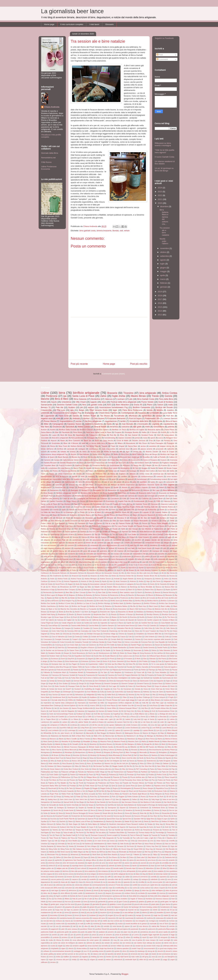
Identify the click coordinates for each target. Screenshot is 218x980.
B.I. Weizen (53, 587)
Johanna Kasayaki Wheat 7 (128, 708)
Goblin (103, 686)
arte (87, 540)
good (114, 479)
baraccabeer (169, 435)
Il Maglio (148, 465)
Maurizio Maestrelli (148, 515)
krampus (156, 551)
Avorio (152, 584)
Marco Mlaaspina (99, 739)
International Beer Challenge (51, 706)
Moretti (99, 752)
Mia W (46, 747)
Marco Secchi (112, 739)
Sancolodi (70, 427)
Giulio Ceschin (60, 686)
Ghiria (111, 681)
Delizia (154, 650)
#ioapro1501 (160, 562)
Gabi (103, 678)
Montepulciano (80, 752)
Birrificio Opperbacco (134, 603)
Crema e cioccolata (131, 642)
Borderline (96, 399)
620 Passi (90, 485)
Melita (139, 744)
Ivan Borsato (128, 424)
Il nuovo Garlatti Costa (164, 157)
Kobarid (44, 714)
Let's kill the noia (95, 725)
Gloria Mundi (94, 686)
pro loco (116, 556)
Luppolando (49, 416)
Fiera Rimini (78, 432)
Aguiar (160, 568)
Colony (125, 460)
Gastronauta (166, 678)
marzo (163, 279)
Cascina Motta (93, 626)
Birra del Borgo (151, 454)
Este (160, 661)
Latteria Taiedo (83, 722)
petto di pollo (49, 556)
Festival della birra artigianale (124, 402)
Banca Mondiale (146, 587)
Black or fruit (53, 609)
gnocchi (105, 479)
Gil (174, 681)
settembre (165, 256)
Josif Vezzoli (53, 711)
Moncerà (143, 750)
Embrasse (85, 661)
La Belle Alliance (139, 714)
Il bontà (55, 509)
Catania (46, 628)
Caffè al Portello (159, 457)
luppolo (94, 402)
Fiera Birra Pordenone (132, 410)
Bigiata (50, 598)
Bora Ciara (122, 493)
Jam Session (64, 708)
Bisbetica (108, 606)
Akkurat (52, 570)
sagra (161, 482)
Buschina (133, 617)
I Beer (125, 697)
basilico (128, 540)
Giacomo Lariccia (168, 504)
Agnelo (123, 568)
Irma (138, 706)
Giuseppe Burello (131, 432)
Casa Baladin (166, 623)
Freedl (120, 675)
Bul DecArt (123, 617)
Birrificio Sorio (64, 606)
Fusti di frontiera (65, 465)
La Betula (151, 714)
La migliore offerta (88, 719)
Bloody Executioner (120, 609)
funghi (157, 548)
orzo (99, 482)
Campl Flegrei (46, 623)
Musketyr (93, 755)
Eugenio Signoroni (171, 661)
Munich (85, 755)
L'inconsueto (143, 424)
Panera (71, 523)
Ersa (151, 440)
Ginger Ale (52, 684)
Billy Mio (64, 598)
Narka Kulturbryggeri (168, 755)
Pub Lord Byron (158, 526)
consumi (160, 476)
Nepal (172, 518)
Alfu (123, 573)
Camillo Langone (153, 620)
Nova (70, 435)
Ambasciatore (46, 487)
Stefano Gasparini (84, 534)
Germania (89, 681)
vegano (172, 559)
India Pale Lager (158, 703)
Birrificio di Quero (48, 457)
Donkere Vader (55, 656)
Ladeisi (128, 719)
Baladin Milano (112, 587)
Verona (75, 537)
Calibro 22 (173, 457)
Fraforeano (45, 675)
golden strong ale (60, 551)
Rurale (115, 529)
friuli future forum (145, 548)
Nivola (45, 761)
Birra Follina (137, 454)
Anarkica (163, 576)
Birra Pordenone (122, 598)
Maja (162, 733)
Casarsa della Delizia (78, 626)
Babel (162, 487)
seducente (170, 482)
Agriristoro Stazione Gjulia (149, 485)
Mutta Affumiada (114, 755)
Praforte (95, 526)
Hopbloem (93, 697)
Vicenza (88, 474)
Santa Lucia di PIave (83, 396)
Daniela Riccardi (50, 463)
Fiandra (76, 670)
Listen (75, 728)
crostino (77, 479)
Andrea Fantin (63, 579)
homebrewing (110, 438)
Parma (99, 523)
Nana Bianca (144, 755)
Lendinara (74, 725)
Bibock (151, 595)
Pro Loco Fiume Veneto (124, 526)
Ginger (43, 684)
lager (115, 410)
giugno (163, 268)
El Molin (138, 659)
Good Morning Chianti (144, 686)
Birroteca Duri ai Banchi (90, 493)
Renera (52, 529)
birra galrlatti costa (88, 231)
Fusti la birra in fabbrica (91, 678)
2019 (160, 292)
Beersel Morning (169, 593)
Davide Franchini (56, 501)
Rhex (122, 435)
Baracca (159, 587)
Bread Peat (48, 496)
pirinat (137, 438)
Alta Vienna (171, 573)
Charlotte (161, 496)
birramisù (114, 427)
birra (62, 393)
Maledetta (65, 736)
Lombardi (119, 728)
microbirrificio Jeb (103, 554)
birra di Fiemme (62, 476)
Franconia (101, 675)
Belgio (82, 410)
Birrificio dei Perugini (79, 606)
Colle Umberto (150, 637)
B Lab (43, 587)
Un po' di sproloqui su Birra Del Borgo (164, 169)
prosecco (138, 556)
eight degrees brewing (52, 548)
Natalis (153, 518)
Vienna (84, 537)
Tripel (113, 446)
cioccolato (45, 438)
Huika (109, 697)
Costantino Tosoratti (81, 642)
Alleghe (156, 573)
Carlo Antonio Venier (71, 460)
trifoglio (148, 559)
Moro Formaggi (131, 752)
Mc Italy (84, 744)
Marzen (111, 443)
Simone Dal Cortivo (147, 471)
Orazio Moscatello (141, 521)
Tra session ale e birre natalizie (165, 231)
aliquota (47, 540)
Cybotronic (92, 645)
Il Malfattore (80, 700)
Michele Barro (56, 747)
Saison (160, 405)
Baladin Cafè (99, 587)
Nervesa (44, 521)
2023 (160, 192)
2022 (160, 195)
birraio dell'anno (47, 449)
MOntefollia (47, 733)
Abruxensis (52, 568)
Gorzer (60, 689)
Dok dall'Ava (158, 653)
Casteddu (153, 626)
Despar (66, 653)
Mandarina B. (131, 736)
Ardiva (141, 581)
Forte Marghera (116, 672)
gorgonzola (75, 551)
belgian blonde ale (152, 540)
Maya (65, 744)
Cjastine (171, 496)
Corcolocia (115, 498)
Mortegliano (163, 752)
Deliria (146, 650)
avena (107, 540)
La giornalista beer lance (72, 11)
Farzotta (130, 667)
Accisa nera (95, 452)
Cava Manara (57, 628)
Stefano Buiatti (89, 416)
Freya (107, 504)
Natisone (44, 758)
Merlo (157, 744)
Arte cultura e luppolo (139, 487)
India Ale (145, 703)
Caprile (129, 623)
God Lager (113, 686)
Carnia (96, 460)
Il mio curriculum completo (72, 24)
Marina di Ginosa (171, 739)
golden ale (45, 551)
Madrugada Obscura (132, 733)
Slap (45, 534)
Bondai (116, 231)
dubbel (174, 545)
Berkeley (89, 595)
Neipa (92, 758)
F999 (158, 501)
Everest (83, 664)
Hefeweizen (79, 695)
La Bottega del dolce (165, 714)
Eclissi (132, 463)
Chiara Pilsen (169, 430)
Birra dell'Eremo (53, 601)
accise (79, 421)
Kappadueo (92, 711)
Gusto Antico (119, 692)
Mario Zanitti (48, 742)
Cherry (137, 631)
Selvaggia (115, 532)
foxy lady (131, 548)
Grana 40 (138, 405)
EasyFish (71, 659)
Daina (126, 645)
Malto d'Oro (98, 736)
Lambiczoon (45, 722)
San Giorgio (133, 529)
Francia (80, 675)
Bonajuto (53, 612)
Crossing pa (59, 645)
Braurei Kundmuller (84, 615)
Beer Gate (102, 593)
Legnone (156, 424)
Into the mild (83, 706)
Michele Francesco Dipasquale (75, 747)
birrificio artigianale (86, 393)
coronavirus (93, 449)
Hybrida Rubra (167, 507)
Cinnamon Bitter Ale (154, 634)
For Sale (104, 672)
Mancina (120, 736)
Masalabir (87, 742)
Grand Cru (78, 507)
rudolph (50, 559)
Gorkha (43, 689)
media (81, 554)
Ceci (112, 628)
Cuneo (83, 645)
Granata (137, 689)
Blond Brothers (109, 493)
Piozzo (82, 471)
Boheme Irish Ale (161, 609)
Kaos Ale (105, 509)
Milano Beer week (110, 468)
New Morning (56, 521)
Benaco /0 (86, 490)
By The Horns (170, 617)
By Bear (159, 617)
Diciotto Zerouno (139, 440)
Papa (91, 523)
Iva (176, 706)
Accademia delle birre (139, 421)
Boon (97, 440)
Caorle (95, 623)
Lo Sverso (109, 728)
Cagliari (69, 620)
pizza (127, 482)
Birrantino (90, 601)
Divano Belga (132, 653)
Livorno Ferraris (97, 728)
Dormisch (112, 463)
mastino (170, 410)
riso (42, 559)
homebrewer (142, 479)
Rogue (106, 529)
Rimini (44, 402)
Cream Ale (134, 498)
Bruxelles (146, 457)
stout (104, 402)
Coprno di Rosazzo (88, 639)
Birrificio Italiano (103, 430)
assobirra (153, 446)
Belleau (81, 595)
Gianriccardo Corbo (147, 681)
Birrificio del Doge (167, 454)
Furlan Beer (75, 678)
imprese (120, 551)
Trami (43, 474)
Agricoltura (132, 568)
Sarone (76, 416)
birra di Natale (100, 427)
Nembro (163, 518)
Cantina (87, 623)
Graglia (98, 689)
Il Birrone (75, 443)
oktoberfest (90, 482)
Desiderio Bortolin (55, 653)
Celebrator (138, 628)
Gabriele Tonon (141, 504)
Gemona (154, 504)
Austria (53, 430)
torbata (63, 452)
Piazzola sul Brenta (69, 471)
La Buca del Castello (57, 717)
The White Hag (92, 446)
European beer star (59, 664)
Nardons (154, 755)
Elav (57, 432)
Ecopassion (81, 659)
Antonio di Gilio (87, 581)
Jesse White (100, 708)
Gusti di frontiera (166, 402)
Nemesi (99, 758)
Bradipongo (90, 413)
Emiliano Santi (143, 463)
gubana (122, 479)
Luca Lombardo (53, 730)
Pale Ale (59, 407)
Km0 (154, 711)
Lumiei (110, 730)
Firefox (143, 670)
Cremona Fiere (146, 642)
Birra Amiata (87, 598)
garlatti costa (97, 405)
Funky (59, 678)
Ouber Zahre (46, 523)
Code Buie (138, 637)
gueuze (131, 479)
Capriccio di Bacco (117, 623)
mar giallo (137, 427)
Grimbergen (67, 692)
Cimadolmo (140, 634)
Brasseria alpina (154, 430)
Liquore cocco (52, 728)
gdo (165, 548)
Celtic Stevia (170, 628)
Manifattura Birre (162, 736)
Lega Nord (171, 722)
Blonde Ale (76, 457)
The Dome (105, 534)
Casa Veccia (108, 440)
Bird (79, 598)
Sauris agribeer (71, 532)
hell (112, 551)
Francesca (55, 675)
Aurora (73, 454)
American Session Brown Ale (147, 576)
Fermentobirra (156, 667)
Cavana (95, 628)
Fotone (172, 672)
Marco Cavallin (72, 739)
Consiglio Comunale (62, 639)
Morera (91, 752)
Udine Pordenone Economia (49, 168)
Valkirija (57, 537)
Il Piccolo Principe (111, 700)
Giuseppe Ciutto (74, 686)
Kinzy (139, 711)
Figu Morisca (65, 504)
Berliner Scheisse (101, 595)
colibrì (62, 545)
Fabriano (155, 463)
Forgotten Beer (50, 465)
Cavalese (77, 628)
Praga (104, 435)
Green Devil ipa (157, 689)
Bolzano (44, 612)
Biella (116, 454)
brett (83, 476)
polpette (84, 556)
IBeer (65, 443)
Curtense (145, 498)
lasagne (166, 551)
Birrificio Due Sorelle (48, 603)
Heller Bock (111, 695)
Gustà (129, 692)
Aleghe (163, 570)
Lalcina (172, 719)
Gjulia (109, 424)
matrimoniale (70, 482)
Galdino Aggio (136, 678)
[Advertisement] (109, 338)
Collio (167, 637)
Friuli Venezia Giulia (98, 410)
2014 (160, 311)
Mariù (57, 742)
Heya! (148, 695)
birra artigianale (148, 393)
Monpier (110, 518)
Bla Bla (133, 606)
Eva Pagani (73, 664)
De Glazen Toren (73, 650)
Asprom (54, 440)
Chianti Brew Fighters (108, 413)
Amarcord (75, 576)
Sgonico (125, 532)
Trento (52, 474)
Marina (160, 739)
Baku (89, 587)
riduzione (171, 556)
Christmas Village (109, 634)
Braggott (94, 612)
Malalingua (171, 733)
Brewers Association (64, 496)
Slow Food (63, 446)
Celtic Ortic (159, 628)
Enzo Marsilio (131, 661)
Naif (135, 755)
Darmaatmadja (72, 648)
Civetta (77, 637)
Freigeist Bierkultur (131, 675)
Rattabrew (101, 471)
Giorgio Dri (83, 684)
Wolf (159, 435)
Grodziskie (56, 443)
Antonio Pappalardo (71, 581)
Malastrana (55, 736)
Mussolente (131, 443)
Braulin (71, 615)
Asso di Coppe (168, 452)
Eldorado (152, 659)
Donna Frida (67, 656)
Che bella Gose (126, 631)
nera (80, 482)
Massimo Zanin (133, 742)
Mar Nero (45, 427)
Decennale (137, 650)
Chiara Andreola (52, 107)
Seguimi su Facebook (164, 38)
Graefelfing (88, 689)
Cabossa (60, 620)
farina (103, 548)
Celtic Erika (148, 628)
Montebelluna (57, 752)
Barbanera (54, 490)
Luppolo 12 (147, 512)
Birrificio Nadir (118, 603)
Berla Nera (124, 490)
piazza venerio (146, 449)
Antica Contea (170, 393)
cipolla (175, 543)
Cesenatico (85, 631)
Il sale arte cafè (143, 700)
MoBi (68, 518)
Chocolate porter (78, 634)
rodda (153, 482)
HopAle (84, 697)
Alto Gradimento (56, 576)
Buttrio (104, 496)
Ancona (172, 576)
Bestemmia (114, 595)
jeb (82, 407)
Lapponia (56, 722)
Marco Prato (78, 468)
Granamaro (127, 689)
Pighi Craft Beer (67, 526)
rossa (145, 438)
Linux (153, 725)
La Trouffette (63, 719)
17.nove (66, 565)
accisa (143, 446)
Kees (113, 509)
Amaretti (85, 576)
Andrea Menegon (91, 579)
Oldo (114, 521)
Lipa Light (161, 725)
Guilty (102, 692)
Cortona (54, 642)
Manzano (53, 739)
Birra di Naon (171, 421)
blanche (45, 399)
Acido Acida (157, 421)
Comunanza (48, 639)
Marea (122, 739)
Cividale (85, 637)
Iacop (131, 697)
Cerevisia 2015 (72, 631)
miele (148, 427)
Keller (121, 509)
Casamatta (64, 626)
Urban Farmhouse (65, 474)
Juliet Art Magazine (68, 711)
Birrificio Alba (140, 601)
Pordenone (52, 396)
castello (127, 543)
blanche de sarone (76, 543)
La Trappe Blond (49, 719)
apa (72, 410)
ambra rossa (144, 474)
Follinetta (47, 672)
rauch (162, 556)
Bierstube (169, 595)
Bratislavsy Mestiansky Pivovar (157, 612)
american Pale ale (61, 540)
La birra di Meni (94, 512)
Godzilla (122, 686)
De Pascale (96, 650)
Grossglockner (79, 692)
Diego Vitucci (71, 501)
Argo (148, 581)
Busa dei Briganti (91, 496)
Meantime (93, 744)
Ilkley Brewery (156, 700)
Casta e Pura (142, 626)
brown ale (90, 543)
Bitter (46, 424)
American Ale (61, 487)
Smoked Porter (147, 435)
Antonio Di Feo (56, 581)
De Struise (117, 650)
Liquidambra (169, 424)
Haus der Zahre (158, 692)
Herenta (131, 695)
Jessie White (111, 708)
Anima (139, 579)
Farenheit (121, 667)
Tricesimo (128, 393)
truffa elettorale (160, 559)
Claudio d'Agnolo (111, 637)
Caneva (112, 496)
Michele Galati (94, 747)
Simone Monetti (162, 532)
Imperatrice (47, 703)
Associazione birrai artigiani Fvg (67, 413)
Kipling (146, 711)
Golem (131, 686)
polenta (171, 427)
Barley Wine (97, 454)
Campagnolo (58, 424)
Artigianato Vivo (169, 581)
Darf (168, 498)
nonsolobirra (159, 427)
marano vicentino (125, 438)
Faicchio (102, 667)
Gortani (52, 689)
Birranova (81, 601)
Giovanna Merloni (99, 465)
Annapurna (148, 579)
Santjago (133, 471)
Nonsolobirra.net (48, 158)
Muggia (144, 468)
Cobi (130, 637)
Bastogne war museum (117, 590)
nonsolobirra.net (139, 554)
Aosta (97, 581)
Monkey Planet (169, 750)
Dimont (83, 501)
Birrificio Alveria (153, 601)
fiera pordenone (78, 438)
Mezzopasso (173, 744)
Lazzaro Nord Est (123, 722)
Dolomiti (44, 656)
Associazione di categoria (124, 584)
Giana (135, 681)
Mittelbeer (97, 750)
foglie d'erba (119, 396)
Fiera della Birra (166, 399)
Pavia (136, 523)
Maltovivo (73, 515)
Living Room (85, 728)
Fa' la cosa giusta (158, 664)
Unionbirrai (66, 402)
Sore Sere (162, 471)
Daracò (158, 645)
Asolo (78, 584)
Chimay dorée (55, 634)
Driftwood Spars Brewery (158, 656)
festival (111, 548)
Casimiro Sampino (108, 626)
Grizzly (89, 507)
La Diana (171, 509)
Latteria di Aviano (98, 722)
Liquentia (44, 435)
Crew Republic (160, 642)
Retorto (44, 446)
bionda (149, 410)
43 (130, 565)
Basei (63, 440)
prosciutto (160, 449)
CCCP (43, 620)
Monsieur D (122, 518)
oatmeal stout (124, 449)
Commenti (162, 59)
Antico (166, 579)
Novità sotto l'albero (164, 241)
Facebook (66, 432)
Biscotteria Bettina (121, 606)
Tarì (96, 534)
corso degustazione (109, 545)
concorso (126, 427)
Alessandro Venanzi (111, 573)
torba (140, 559)
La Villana (75, 719)
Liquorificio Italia (65, 728)
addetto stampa (158, 537)
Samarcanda (46, 405)
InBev (102, 703)
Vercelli (66, 537)
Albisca (102, 570)
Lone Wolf (156, 728)
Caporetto (104, 623)
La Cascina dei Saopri (75, 717)
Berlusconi (136, 490)
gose (85, 551)
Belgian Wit (62, 595)
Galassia (142, 413)
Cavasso (104, 628)
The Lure (61, 410)
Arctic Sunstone (121, 581)
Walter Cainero (84, 427)
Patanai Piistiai (124, 523)
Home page (49, 24)
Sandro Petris (56, 532)
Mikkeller (133, 747)
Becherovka (47, 593)
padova (151, 554)
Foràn (149, 672)
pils (131, 399)
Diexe (81, 463)
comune (71, 545)
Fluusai (175, 670)
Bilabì (57, 598)
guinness (103, 551)
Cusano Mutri (157, 498)
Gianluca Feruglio (82, 465)
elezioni (68, 548)
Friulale (159, 675)
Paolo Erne (63, 416)
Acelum (44, 430)
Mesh (163, 744)
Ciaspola (130, 634)
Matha (144, 742)
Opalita (46, 471)
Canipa (57, 460)
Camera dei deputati (127, 620)
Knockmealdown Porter (166, 711)
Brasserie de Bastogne (168, 493)
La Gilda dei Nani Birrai (50, 512)
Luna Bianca (65, 468)
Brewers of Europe (126, 615)
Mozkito (46, 755)
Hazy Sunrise (53, 695)
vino (80, 485)
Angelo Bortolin (128, 579)
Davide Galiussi (135, 648)
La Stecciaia (162, 717)
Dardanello (167, 645)
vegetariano (45, 562)
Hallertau (146, 692)
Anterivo (158, 579)
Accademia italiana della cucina (70, 568)
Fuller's (52, 678)
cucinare (121, 399)
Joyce (96, 509)
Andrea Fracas (76, 579)
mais (53, 554)
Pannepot (81, 523)
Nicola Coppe (172, 468)
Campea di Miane (168, 620)
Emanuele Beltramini (116, 418)
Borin (86, 612)
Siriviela (174, 532)
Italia (83, 443)
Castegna (162, 626)
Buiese (114, 617)
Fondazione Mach (59, 672)
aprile (163, 275)
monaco (117, 554)
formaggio (91, 438)
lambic (123, 421)
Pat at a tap (110, 523)
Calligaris (113, 620)
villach (63, 562)
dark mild (143, 545)
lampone (58, 482)
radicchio (171, 449)
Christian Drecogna (93, 634)
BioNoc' (87, 418)
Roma (52, 446)
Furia (66, 678)
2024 (160, 188)
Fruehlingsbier (170, 675)
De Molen (85, 650)
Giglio (168, 681)
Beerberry (149, 593)
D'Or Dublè (110, 645)
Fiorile (136, 670)
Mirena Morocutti (70, 750)
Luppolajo (136, 730)
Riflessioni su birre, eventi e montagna (163, 144)
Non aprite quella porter (90, 521)
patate (119, 482)
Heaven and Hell (66, 695)
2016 (160, 303)
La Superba (173, 717)
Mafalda (63, 515)
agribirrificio (147, 416)
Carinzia (131, 496)
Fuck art (44, 678)
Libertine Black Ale (122, 512)
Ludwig (89, 730)
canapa (159, 416)
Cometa (174, 637)
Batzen (140, 590)
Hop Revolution (73, 697)
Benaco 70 (46, 407)
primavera (105, 556)
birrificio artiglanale (93, 421)
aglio (170, 537)
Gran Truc (117, 689)
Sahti (123, 529)
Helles (144, 432)
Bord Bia (69, 612)
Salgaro (123, 471)
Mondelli (100, 518)
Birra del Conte (163, 598)
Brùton (82, 617)
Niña (52, 761)
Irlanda (72, 509)
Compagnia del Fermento (86, 498)
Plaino (150, 405)
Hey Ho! (140, 695)
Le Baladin (154, 413)
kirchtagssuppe (133, 551)
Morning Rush (118, 752)
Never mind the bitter (129, 758)
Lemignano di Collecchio (59, 725)
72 (134, 565)
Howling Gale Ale (151, 507)
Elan (145, 659)
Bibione (146, 490)
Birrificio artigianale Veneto (67, 493)
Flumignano (85, 504)
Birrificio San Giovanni (167, 603)
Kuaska (164, 465)
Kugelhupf (117, 714)
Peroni (145, 523)
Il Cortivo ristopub (159, 697)
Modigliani (78, 518)
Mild (141, 747)
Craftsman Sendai (98, 642)
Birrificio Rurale (47, 493)
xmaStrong (135, 562)
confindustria (82, 545)
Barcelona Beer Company (66, 590)
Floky (160, 670)
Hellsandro (122, 695)
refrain (127, 231)
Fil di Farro (106, 670)
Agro (128, 452)
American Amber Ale (126, 576)
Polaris (91, 471)
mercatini (90, 554)
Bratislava (140, 612)
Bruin (68, 617)
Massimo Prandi (120, 742)
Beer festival (113, 593)
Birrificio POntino (150, 603)
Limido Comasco (132, 725)
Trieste (155, 396)
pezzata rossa (62, 556)
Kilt (122, 711)
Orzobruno (57, 427)
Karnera (102, 711)
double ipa (165, 545)
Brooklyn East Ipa (168, 615)
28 (83, 565)
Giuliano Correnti (171, 684)
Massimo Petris (106, 742)
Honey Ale (137, 465)
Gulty (111, 507)
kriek (58, 418)
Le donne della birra (97, 443)
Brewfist (78, 496)
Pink (87, 526)
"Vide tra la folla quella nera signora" (164, 151)
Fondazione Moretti (76, 672)
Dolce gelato (170, 653)
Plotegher (171, 443)
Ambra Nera (104, 576)
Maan (55, 515)
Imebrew (167, 700)
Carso (156, 623)
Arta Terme (157, 581)
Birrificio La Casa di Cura (86, 603)
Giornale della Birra (50, 153)
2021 (160, 199)
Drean (137, 656)
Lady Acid (137, 719)
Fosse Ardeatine (161, 672)
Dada (119, 645)
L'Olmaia (127, 714)
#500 (151, 562)
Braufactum (62, 615)
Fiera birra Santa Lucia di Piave (99, 432)
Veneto (79, 474)
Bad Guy (171, 487)
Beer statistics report (127, 593)
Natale (161, 468)
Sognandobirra (66, 421)
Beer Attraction (122, 405)
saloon (79, 559)
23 (79, 565)
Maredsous (131, 739)
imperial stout (47, 418)
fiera (84, 405)
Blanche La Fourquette (88, 609)
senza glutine (46, 485)
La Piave (123, 717)
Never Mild (115, 758)
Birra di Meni (62, 399)
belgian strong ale (167, 446)
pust (155, 556)
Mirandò (59, 518)
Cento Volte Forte (58, 631)
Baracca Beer (170, 587)
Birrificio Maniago (104, 603)
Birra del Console (149, 598)
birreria (160, 410)
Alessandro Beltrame (59, 573)
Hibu (154, 695)
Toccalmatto (119, 416)
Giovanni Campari (128, 684)
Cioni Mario (45, 637)
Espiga (153, 661)
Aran (111, 581)
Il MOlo (70, 700)
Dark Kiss (61, 648)
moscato (126, 554)
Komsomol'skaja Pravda (65, 714)
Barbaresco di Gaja (48, 590)
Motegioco (173, 752)
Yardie (112, 537)
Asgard (70, 584)
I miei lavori (94, 24)
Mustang (103, 755)
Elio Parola (162, 659)
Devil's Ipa (92, 653)
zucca (161, 438)
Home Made (45, 697)
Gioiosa (73, 684)
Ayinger (172, 584)
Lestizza (83, 725)
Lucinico (81, 730)
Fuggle (116, 504)
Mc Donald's (74, 744)
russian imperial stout (65, 559)
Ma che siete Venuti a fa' (64, 733)
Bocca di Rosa (147, 609)
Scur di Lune (94, 532)
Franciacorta (90, 675)
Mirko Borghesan (85, 750)
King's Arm (130, 711)
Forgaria (118, 432)
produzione (126, 556)
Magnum (154, 733)
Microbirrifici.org (122, 747)
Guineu (109, 692)
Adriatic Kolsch (113, 568)
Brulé (75, 617)
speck (153, 438)
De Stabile (107, 650)
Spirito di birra (69, 534)
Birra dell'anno (169, 490)
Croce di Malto (122, 440)
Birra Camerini (74, 440)
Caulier (104, 460)
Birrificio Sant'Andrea (48, 606)
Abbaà (43, 568)
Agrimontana (151, 568)
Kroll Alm (97, 714)
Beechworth (59, 593)
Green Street (170, 689)
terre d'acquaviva (118, 559)
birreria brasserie (104, 231)
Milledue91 (48, 518)
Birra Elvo (125, 454)
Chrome (121, 634)
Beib (42, 595)
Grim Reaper (56, 692)
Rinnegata (96, 529)
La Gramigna (69, 512)
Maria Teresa (150, 739)
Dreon (144, 656)
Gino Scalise (63, 684)
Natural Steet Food (57, 758)
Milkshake (161, 747)
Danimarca (148, 645)
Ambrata (76, 418)
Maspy (95, 742)
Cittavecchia (46, 410)
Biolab (72, 598)
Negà (85, 758)
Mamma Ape (110, 736)
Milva (169, 747)
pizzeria (74, 556)
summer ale (60, 485)
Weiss (113, 474)
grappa (94, 551)
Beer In (65, 490)
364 (110, 565)
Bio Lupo (156, 490)
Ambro (114, 576)
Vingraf (121, 446)
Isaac (145, 706)
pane (135, 449)
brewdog (91, 476)
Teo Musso (105, 416)
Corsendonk (128, 639)
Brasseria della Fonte (147, 493)
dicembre (164, 206)
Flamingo (152, 670)
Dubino (46, 659)
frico (100, 438)
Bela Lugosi (51, 595)
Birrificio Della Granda (68, 430)
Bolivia (172, 609)
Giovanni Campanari (111, 684)
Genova (60, 681)
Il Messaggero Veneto (95, 700)
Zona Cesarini (144, 537)
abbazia (132, 474)
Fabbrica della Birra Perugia (59, 667)
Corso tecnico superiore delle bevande (157, 639)
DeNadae (127, 650)
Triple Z (121, 534)
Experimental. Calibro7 (96, 664)
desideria (154, 545)
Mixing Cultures (109, 750)
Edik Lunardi (100, 659)
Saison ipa (112, 471)
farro (85, 479)
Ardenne (133, 581)
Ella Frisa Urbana (56, 661)
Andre (52, 579)
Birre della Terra (102, 601)
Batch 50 (131, 590)
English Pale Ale (124, 501)
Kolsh (51, 714)
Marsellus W (66, 742)
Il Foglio (171, 697)
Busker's (150, 617)
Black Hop (142, 606)
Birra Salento (135, 598)
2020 (160, 203)
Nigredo (168, 758)
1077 (52, 565)
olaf (121, 231)
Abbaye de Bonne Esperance (123, 485)
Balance (124, 587)
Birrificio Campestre (141, 407)
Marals (61, 739)
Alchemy (111, 570)
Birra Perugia (109, 598)
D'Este (101, 645)
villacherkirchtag (85, 562)
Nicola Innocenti (71, 521)
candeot (100, 543)
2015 (160, 307)
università (45, 413)
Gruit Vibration (92, 692)
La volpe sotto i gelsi (105, 719)
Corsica (138, 639)
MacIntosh (79, 733)
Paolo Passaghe (157, 443)
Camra (56, 623)
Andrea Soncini (106, 579)
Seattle (105, 532)
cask (108, 543)
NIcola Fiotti (127, 755)
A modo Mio (155, 565)
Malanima (44, 736)
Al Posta (73, 570)
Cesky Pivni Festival (99, 631)
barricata (171, 474)
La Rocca (132, 717)
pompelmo (94, 556)
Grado (68, 507)
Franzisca (111, 675)
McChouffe (163, 515)
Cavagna (67, 628)
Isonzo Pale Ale (84, 509)
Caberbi (51, 620)
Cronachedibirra (46, 645)
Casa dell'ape (53, 626)
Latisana (108, 512)
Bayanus (160, 590)
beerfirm (138, 540)
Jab (55, 708)
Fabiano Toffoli (77, 667)
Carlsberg (86, 460)
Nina (176, 758)
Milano (120, 443)
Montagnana (45, 752)
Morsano (153, 752)
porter (66, 418)
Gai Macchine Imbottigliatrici (118, 678)
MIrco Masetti (173, 730)
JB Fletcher (47, 708)
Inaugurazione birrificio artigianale (120, 703)
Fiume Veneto (147, 402)
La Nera (107, 717)
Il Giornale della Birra (58, 700)
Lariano (65, 722)
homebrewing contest (159, 479)
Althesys (44, 576)
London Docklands (131, 728)
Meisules (118, 744)
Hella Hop (101, 695)
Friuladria (150, 675)
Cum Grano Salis (72, 645)
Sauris (54, 402)
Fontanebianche (92, 672)
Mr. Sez (144, 518)
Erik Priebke (143, 661)
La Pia (115, 717)
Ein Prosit (111, 659)
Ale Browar (130, 570)
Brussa (114, 457)
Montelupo (69, 752)
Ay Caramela (162, 584)
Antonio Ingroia (104, 487)
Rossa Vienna (50, 421)
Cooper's (75, 639)
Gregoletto (45, 692)
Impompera (82, 703)
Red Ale (113, 435)
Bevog (123, 595)
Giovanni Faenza (143, 684)
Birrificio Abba (128, 601)
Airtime (168, 568)
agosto (163, 260)
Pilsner (79, 526)
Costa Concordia (66, 642)
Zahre (103, 396)
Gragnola (107, 689)
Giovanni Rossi (157, 684)
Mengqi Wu (148, 744)
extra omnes (93, 548)
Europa (46, 664)
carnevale (71, 449)
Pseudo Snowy (142, 526)
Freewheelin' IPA (152, 418)
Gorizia (168, 396)
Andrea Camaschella (86, 487)
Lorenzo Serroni (170, 418)
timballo (131, 559)
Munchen (76, 755)
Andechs (44, 579)
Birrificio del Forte (96, 606)
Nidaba (160, 758)
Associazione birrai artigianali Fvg (54, 454)
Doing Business (145, 653)
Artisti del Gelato (47, 584)
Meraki (89, 468)
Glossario (109, 24)
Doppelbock (78, 656)
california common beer (108, 476)
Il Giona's (154, 432)
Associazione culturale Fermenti (101, 584)
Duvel (63, 659)
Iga (117, 424)
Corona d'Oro (103, 639)
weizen (91, 407)
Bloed (108, 609)
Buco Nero (105, 617)
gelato (172, 548)
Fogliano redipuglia (170, 463)
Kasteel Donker (113, 711)
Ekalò (119, 659)
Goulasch (78, 689)
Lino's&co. (144, 725)
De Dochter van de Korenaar (54, 650)
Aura (138, 584)
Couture (163, 460)
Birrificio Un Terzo (119, 430)
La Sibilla (151, 717)
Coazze (123, 637)
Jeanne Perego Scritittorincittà (82, 708)
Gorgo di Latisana (161, 686)
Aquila (104, 581)
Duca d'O (122, 463)
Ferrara (167, 440)
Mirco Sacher (57, 750)
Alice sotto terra (145, 573)
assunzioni (97, 540)
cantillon (124, 476)
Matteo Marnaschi (169, 742)
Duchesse (54, 659)
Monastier (89, 518)
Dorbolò (88, 656)
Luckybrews (53, 468)
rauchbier (143, 482)
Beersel (158, 593)
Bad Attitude (84, 454)
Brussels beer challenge (130, 457)
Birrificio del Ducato (164, 407)
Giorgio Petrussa (95, 684)
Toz (114, 534)
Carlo (136, 623)
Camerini (47, 460)
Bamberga (134, 587)
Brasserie (112, 393)
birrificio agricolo (59, 543)
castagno (117, 543)
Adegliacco (101, 568)
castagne (82, 449)
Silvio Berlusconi (146, 532)
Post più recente (79, 364)
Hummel (117, 697)
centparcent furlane (153, 543)
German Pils (78, 681)
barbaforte (117, 540)
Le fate (135, 722)
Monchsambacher (155, 750)
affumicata (133, 416)
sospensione (103, 559)
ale (176, 537)
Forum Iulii (140, 672)
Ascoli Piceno (60, 584)
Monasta (134, 750)
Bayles (168, 590)
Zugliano (122, 474)
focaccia (121, 548)
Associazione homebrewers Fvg (113, 407)
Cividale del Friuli (97, 637)
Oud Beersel (60, 523)
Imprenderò (93, 703)
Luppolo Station (161, 512)
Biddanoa (159, 595)
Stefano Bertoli (76, 446)
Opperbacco (81, 435)
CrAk (124, 498)
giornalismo (94, 479)
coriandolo (94, 545)
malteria (61, 554)
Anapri (72, 487)
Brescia (114, 615)
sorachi (44, 452)
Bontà (61, 612)
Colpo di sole (68, 498)
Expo (158, 440)
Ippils (64, 509)
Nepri (107, 758)
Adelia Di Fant (110, 452)
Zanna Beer (132, 446)
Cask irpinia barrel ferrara (126, 626)
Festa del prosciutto (64, 670)
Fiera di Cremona (93, 670)
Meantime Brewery (106, 744)
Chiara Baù (115, 460)
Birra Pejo (98, 598)
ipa (65, 396)
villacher (72, 562)
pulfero (147, 556)
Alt (163, 573)
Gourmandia (114, 465)
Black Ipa (88, 440)
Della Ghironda (165, 650)
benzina (167, 540)
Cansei (79, 623)
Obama (106, 521)
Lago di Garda (149, 719)
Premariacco (106, 526)
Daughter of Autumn (88, 648)
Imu (156, 465)
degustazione (111, 421)
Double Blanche (111, 656)
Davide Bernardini (104, 648)
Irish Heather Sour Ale (126, 706)
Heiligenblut (90, 695)
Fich (83, 670)
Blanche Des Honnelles (69, 609)
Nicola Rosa (150, 758)
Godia (60, 507)
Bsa (89, 617)
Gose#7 (68, 689)
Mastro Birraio (138, 396)
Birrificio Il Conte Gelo (66, 603)
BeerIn (140, 593)
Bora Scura (104, 457)
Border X (78, 612)
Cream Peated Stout (114, 642)
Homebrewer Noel (59, 697)
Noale (59, 761)
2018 (160, 296)
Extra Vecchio (143, 664)
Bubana (96, 617)
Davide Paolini (162, 648)
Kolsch (163, 432)
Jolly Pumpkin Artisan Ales (160, 708)
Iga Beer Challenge (143, 697)
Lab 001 (119, 719)
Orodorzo (155, 521)
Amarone (94, 576)
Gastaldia (156, 678)
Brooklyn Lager (46, 617)
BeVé (175, 590)
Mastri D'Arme (124, 515)
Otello (172, 521)
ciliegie (166, 543)
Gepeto (68, 681)
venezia (72, 485)
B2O (109, 405)
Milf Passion (150, 747)
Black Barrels (63, 457)
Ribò (76, 529)
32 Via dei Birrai (100, 565)
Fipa (75, 504)
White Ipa (94, 537)
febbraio (164, 283)
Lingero (136, 512)
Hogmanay (171, 695)
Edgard (90, 659)
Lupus (54, 435)
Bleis (101, 609)
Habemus (137, 692)
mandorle (71, 554)
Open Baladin (125, 521)
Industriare (171, 703)
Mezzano (174, 515)
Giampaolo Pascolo (123, 681)
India (137, 703)
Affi (121, 452)
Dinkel (122, 653)
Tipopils (104, 446)
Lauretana (110, 722)
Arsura (124, 487)
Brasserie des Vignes (108, 612)
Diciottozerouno (104, 653)
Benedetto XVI (99, 490)
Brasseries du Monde (126, 612)
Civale (70, 637)
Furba (124, 504)
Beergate (75, 490)
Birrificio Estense (86, 430)
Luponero (126, 730)
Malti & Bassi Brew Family (81, 736)
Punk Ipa (171, 526)
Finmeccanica (126, 670)
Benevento (112, 490)
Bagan (82, 587)
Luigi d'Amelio (100, 730)
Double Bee (98, 656)
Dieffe (115, 653)
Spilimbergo (55, 534)
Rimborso (85, 529)
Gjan (84, 686)
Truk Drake (132, 534)
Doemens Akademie (94, 424)
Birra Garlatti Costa (146, 399)
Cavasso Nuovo (74, 424)
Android (117, 579)
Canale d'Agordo (67, 623)
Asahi (154, 487)
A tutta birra (102, 485)
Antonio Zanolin (152, 452)
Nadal (153, 468)
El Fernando (128, 659)
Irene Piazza (111, 706)
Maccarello (90, 733)
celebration (138, 543)
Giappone (160, 681)
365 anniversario (120, 565)
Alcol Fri (120, 570)
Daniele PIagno (136, 645)
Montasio (133, 518)
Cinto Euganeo (169, 634)
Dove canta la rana (126, 656)
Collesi (160, 637)
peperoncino (172, 554)
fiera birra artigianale (60, 438)
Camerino (140, 620)
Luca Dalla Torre (170, 413)
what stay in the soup (119, 562)
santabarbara (90, 559)
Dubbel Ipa (173, 656)
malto (171, 405)
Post (160, 55)
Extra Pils (132, 664)
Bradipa (133, 493)
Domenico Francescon (96, 463)
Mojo (127, 750)
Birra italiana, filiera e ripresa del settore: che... (164, 217)
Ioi (103, 706)
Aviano (145, 584)
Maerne (145, 733)
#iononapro (171, 562)
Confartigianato (128, 413)
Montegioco (125, 468)
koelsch (146, 551)
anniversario (77, 540)
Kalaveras (81, 711)
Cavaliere (86, 628)
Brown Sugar (59, 617)
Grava (146, 689)
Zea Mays (122, 537)
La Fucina (98, 717)
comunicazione (147, 476)
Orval (164, 521)
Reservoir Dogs (65, 529)
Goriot (172, 686)
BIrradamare (65, 587)
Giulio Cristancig (47, 507)
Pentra (55, 471)
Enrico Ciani (96, 661)
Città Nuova (46, 162)
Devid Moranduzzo (79, 653)
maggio (164, 271)
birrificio (60, 449)
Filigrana (116, 670)
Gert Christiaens (101, 681)
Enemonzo (110, 501)
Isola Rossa (153, 706)
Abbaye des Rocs (168, 565)
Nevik (141, 758)
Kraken (88, 714)
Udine (45, 393)
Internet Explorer (70, 706)
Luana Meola (166, 728)
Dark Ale (52, 648)
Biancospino (141, 595)
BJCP (74, 587)
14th (59, 565)
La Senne (142, 717)
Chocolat (66, 634)
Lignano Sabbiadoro (116, 725)
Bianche (131, 595)
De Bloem (174, 648)
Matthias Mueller (47, 744)
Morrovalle (143, 752)
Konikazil (80, 714)
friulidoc (72, 407)
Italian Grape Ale (166, 706)
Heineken (126, 465)
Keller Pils (130, 509)
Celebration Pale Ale (124, 628)
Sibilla (134, 532)
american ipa (158, 474)
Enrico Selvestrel (118, 661)
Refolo (43, 529)
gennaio (164, 287)
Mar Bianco (99, 515)
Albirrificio (93, 570)
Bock (85, 457)
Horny (102, 697)
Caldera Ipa (84, 620)
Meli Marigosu (129, 744)
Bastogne (87, 590)
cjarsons (134, 476)
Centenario (45, 631)
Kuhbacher (152, 509)
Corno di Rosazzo (150, 460)
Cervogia (151, 496)
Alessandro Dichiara (77, 573)
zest (144, 562)
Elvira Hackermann (72, 661)
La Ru (172, 432)
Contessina (135, 460)
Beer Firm (92, 593)
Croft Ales (171, 642)
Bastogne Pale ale (100, 590)
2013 (160, 315)
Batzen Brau (149, 590)
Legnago (44, 725)
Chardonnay (113, 631)
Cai (76, 620)
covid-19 (124, 545)
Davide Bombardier (120, 648)
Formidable (97, 504)
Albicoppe (83, 570)
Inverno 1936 (95, 706)
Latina (73, 722)
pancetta (161, 554)
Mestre (97, 468)
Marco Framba (85, 739)
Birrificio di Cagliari (137, 430)
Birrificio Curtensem (168, 601)
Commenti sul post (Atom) (113, 374)
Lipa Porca (171, 725)
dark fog (133, 545)
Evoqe (150, 501)
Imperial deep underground (65, 703)
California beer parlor (99, 620)
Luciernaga (71, 730)
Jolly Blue (145, 708)
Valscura (109, 399)
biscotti (75, 476)
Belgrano (72, 595)
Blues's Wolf (134, 609)
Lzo (164, 730)
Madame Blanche (116, 733)
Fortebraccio (129, 672)
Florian (167, 670)
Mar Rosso (111, 515)
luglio (163, 264)
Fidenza (167, 501)
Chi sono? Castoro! (149, 631)
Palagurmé (93, 435)
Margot (140, 739)
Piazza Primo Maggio (159, 523)
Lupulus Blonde (148, 730)
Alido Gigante (169, 485)
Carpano (141, 496)
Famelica (111, 667)
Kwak (162, 509)
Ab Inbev (83, 452)
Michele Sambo (108, 747)
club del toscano (50, 545)
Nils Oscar (143, 443)
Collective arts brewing (50, 498)
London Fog (145, 728)
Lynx (158, 730)
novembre (165, 248)
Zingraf (132, 537)
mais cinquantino (108, 449)
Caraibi (122, 496)
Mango (141, 736)
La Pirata (81, 512)
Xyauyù (104, 537)
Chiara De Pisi (164, 631)
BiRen (108, 454)
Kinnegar (141, 509)
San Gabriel (133, 435)
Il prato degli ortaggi (127, 700)
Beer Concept (81, 593)
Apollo (116, 487)
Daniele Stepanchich (68, 463)
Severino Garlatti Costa (67, 405)
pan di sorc (109, 482)
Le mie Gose (145, 722)
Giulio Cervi (48, 686)
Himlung (161, 695)
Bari (80, 590)
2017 (160, 299)
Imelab (175, 700)
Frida (143, 675)
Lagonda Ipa (162, 719)
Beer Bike (69, 593)
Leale (155, 722)
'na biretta (44, 565)
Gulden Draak (100, 507)
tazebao (54, 452)
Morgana (107, 752)
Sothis (172, 471)
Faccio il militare (90, 667)
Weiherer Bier (101, 474)
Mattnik (58, 744)
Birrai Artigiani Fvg (68, 601)
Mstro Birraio (66, 755)
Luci (63, 730)
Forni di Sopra (135, 418)
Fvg (131, 504)
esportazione (79, 548)
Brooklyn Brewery (153, 615)
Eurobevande (139, 501)
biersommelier (46, 476)
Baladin (44, 490)
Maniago (150, 736)
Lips (42, 728)
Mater (135, 515)
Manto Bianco (86, 515)
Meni (62, 435)
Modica (120, 750)
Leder (162, 722)
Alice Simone (132, 573)
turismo (73, 452)
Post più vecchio (139, 364)
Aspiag (85, 584)
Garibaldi (147, 678)
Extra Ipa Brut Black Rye (117, 664)
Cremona (173, 460)
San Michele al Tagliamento (152, 529)
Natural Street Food (73, 758)
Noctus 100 (76, 761)
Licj (105, 725)
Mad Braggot (102, 733)
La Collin (88, 717)
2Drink (89, 565)
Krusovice (107, 714)
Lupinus (117, 730)
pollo (134, 482)
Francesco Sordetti (68, 675)
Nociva (66, 761)
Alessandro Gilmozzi (94, 573)
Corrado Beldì (116, 639)
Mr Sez (136, 468)
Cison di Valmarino (58, 637)
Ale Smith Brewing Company (148, 570)
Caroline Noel (146, 623)
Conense (103, 498)
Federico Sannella (142, 667)
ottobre (163, 252)
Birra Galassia (80, 399)
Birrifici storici (115, 601)
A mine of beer (143, 565)
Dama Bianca (46, 432)
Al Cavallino (62, 570)
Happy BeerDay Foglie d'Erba (129, 507)
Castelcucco (173, 626)
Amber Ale (138, 452)
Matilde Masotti (154, 742)
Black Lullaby (165, 606)
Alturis (67, 576)
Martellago (77, 742)
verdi (55, 562)
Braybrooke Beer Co (101, 615)
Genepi (52, 681)
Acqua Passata (89, 568)
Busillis (142, 617)
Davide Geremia (149, 648)
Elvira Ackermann (96, 501)
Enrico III (106, 661)
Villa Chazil (81, 402)
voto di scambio (101, 562)
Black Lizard (153, 606)
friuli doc (170, 416)
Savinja (83, 532)
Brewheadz (140, 615)
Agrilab (141, 568)
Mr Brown (55, 755)
